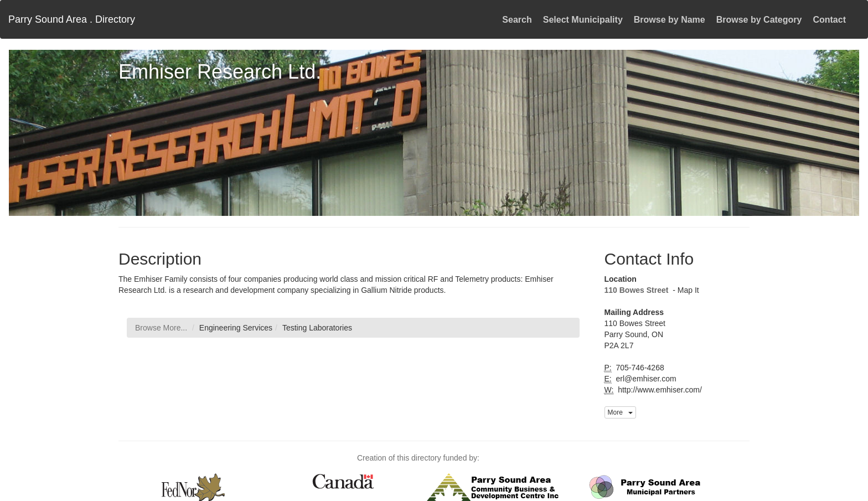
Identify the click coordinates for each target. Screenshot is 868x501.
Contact (829, 20)
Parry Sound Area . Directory (72, 19)
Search (517, 20)
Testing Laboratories (317, 328)
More (620, 412)
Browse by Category (759, 20)
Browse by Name (670, 20)
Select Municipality (583, 20)
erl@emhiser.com (645, 379)
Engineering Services (236, 328)
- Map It (684, 290)
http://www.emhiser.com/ (659, 390)
